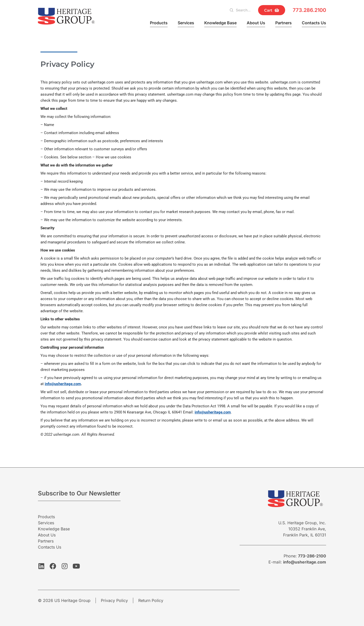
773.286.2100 (309, 10)
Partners (283, 23)
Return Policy (151, 600)
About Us (256, 23)
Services (186, 23)
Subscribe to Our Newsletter (79, 493)
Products (159, 23)
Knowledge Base (220, 23)
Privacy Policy (114, 600)
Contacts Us (314, 23)
